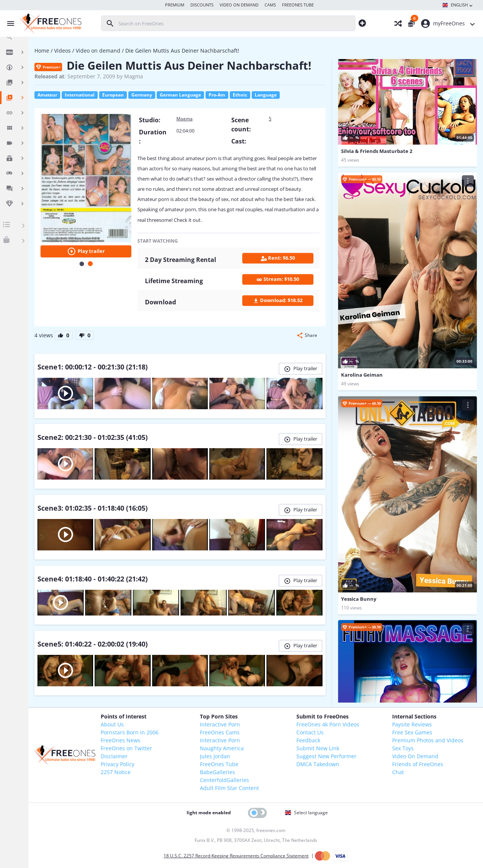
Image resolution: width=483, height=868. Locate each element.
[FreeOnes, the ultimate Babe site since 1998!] (49, 23)
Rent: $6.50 (278, 258)
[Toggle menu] (9, 23)
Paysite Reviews (412, 724)
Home (42, 51)
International (80, 95)
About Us (112, 724)
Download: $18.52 (278, 300)
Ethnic (240, 95)
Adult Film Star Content (229, 788)
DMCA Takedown (318, 764)
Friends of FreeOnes (418, 764)
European (113, 95)
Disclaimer (114, 756)
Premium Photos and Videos (428, 740)
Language (266, 95)
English (458, 5)
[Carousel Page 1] (82, 264)
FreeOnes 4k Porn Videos (328, 724)
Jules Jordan (215, 756)
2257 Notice (116, 772)
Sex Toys (403, 748)
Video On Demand (415, 756)
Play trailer (86, 251)
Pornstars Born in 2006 (130, 732)
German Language (180, 95)
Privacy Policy (118, 764)
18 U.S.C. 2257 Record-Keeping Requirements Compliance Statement (236, 856)
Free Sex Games (412, 732)
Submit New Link (318, 748)
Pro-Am (217, 95)
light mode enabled (209, 813)
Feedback (308, 740)
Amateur (47, 95)
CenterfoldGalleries (224, 780)
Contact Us (310, 732)
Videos (62, 51)
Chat (398, 772)
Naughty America (222, 748)
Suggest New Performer (326, 756)
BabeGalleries (217, 772)
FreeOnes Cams (220, 732)
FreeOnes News (121, 740)
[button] (307, 335)
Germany (142, 95)
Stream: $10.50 (278, 279)
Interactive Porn (220, 724)
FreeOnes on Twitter (126, 748)
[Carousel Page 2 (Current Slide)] (90, 264)
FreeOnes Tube (219, 764)
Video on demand (98, 51)
